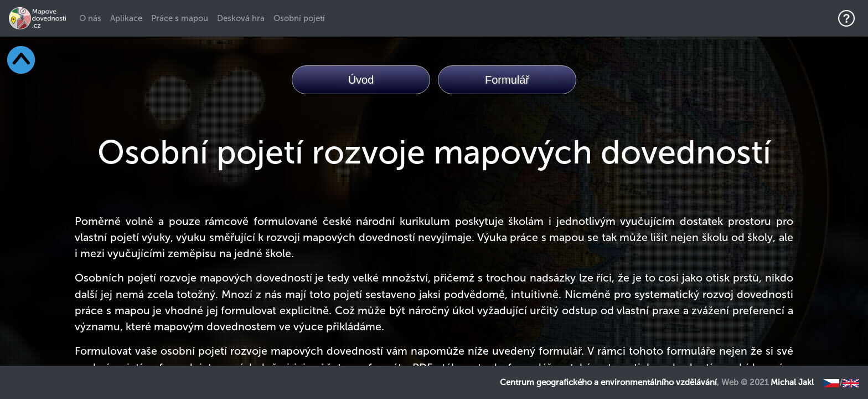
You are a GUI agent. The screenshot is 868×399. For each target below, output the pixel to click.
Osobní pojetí (299, 18)
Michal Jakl (792, 382)
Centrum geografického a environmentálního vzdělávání (608, 382)
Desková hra (241, 18)
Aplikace (126, 18)
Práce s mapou (180, 18)
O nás (92, 18)
